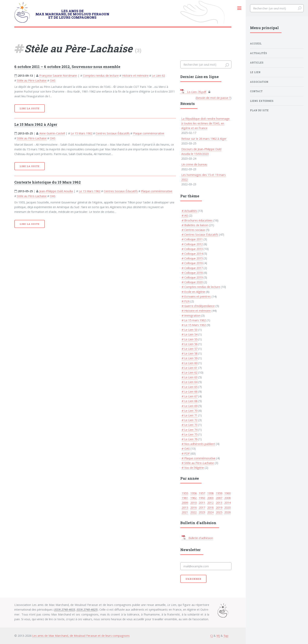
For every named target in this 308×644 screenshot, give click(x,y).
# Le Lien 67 (190, 396)
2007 (219, 498)
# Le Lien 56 (190, 344)
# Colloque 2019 (192, 277)
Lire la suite (30, 108)
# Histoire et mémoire (196, 311)
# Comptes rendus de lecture (201, 287)
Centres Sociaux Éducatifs (113, 133)
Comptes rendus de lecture (101, 75)
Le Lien (255, 72)
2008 (227, 498)
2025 (219, 512)
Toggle (239, 8)
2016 (193, 507)
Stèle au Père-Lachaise (32, 80)
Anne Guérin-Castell (52, 133)
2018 (210, 507)
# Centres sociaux (193, 230)
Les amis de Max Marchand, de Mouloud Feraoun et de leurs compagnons (81, 636)
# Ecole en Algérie (193, 292)
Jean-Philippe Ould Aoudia (56, 191)
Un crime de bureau (194, 164)
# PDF (186, 453)
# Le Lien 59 (190, 358)
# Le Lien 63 (190, 377)
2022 (193, 512)
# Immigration (191, 315)
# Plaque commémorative (199, 458)
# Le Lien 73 (190, 425)
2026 (227, 512)
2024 (210, 512)
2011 (202, 503)
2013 (219, 503)
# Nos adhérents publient (198, 444)
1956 (193, 493)
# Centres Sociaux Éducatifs (200, 234)
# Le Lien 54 (190, 334)
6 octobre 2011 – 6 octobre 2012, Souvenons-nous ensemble (67, 67)
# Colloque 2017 (192, 268)
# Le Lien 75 (190, 434)
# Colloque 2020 (192, 282)
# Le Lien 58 (190, 353)
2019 (219, 507)
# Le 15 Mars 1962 (194, 325)
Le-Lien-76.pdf (193, 92)
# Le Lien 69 (190, 406)
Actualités (259, 53)
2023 (202, 512)
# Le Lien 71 (190, 415)
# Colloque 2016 (192, 263)
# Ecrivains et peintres (196, 296)
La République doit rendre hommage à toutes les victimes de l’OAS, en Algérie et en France (205, 123)
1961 (185, 498)
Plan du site (259, 110)
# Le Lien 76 (190, 439)
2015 (185, 507)
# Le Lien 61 (190, 368)
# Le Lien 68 (190, 401)
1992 (202, 498)
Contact (256, 91)
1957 (202, 493)
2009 (185, 503)
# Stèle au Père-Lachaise (198, 463)
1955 (185, 493)
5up (226, 636)
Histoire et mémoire (135, 75)
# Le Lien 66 (190, 391)
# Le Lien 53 (190, 330)
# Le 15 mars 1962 (194, 320)
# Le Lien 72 (190, 420)
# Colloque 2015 (192, 258)
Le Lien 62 (158, 75)
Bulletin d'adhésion (197, 538)
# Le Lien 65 (190, 387)
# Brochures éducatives (197, 220)
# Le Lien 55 (190, 339)
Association (259, 82)
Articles (257, 63)
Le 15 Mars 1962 (82, 133)
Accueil (256, 44)
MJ (218, 636)
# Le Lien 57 (190, 349)
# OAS (186, 448)
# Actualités (189, 211)
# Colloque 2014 (192, 254)
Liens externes (262, 101)
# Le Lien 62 (190, 372)
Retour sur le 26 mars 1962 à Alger (204, 139)
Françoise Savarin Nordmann (58, 75)
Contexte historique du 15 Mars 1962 (48, 182)
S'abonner (193, 579)
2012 (210, 503)
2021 (185, 512)
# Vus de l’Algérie (193, 468)
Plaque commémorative (149, 133)
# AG (185, 215)
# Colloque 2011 (192, 239)
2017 (202, 507)
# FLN (186, 301)
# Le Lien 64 (190, 382)
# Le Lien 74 (190, 430)
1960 (227, 493)
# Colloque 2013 (192, 249)
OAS (53, 80)
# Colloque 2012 (192, 244)
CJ (211, 636)
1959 (219, 493)
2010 (193, 503)
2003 (210, 498)
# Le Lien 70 (190, 411)
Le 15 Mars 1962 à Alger (36, 124)
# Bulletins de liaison (195, 225)
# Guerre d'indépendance (198, 306)
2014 (227, 503)
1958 (210, 493)
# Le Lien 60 (190, 363)
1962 (193, 498)
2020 (227, 507)
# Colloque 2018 (192, 273)
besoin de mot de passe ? (214, 98)
